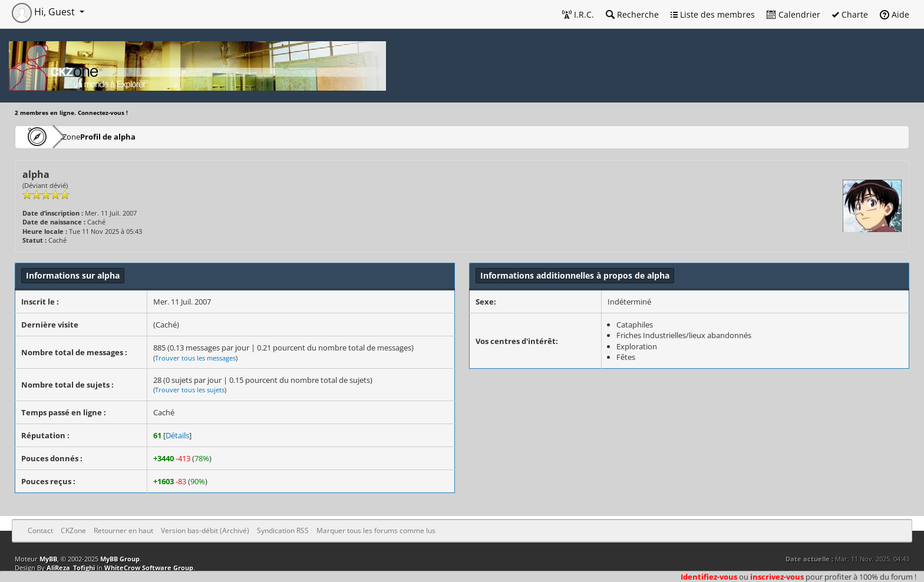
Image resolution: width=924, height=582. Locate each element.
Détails (177, 435)
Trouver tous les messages (195, 358)
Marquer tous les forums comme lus (376, 530)
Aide (895, 14)
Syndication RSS (283, 530)
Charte (850, 14)
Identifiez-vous (709, 577)
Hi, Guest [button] (44, 12)
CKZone (83, 136)
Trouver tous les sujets (190, 390)
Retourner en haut (123, 530)
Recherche (632, 14)
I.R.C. (578, 14)
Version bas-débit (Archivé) (205, 530)
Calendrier (793, 14)
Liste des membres (713, 14)
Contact (40, 530)
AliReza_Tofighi (71, 568)
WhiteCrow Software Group (149, 568)
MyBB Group (120, 559)
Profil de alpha (143, 136)
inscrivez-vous (777, 577)
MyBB (48, 559)
